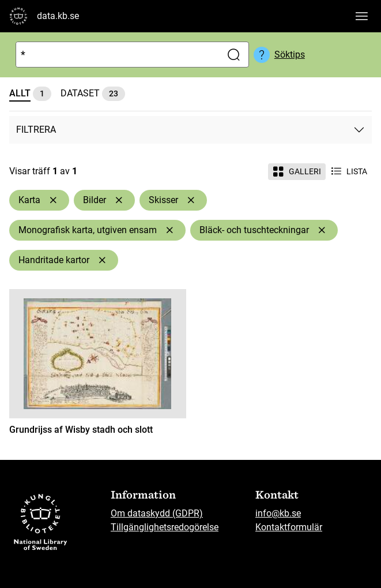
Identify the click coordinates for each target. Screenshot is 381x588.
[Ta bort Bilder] (119, 200)
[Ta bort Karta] (53, 200)
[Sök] (116, 55)
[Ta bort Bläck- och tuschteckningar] (322, 230)
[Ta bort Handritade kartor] (102, 260)
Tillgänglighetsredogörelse (165, 527)
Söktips (290, 55)
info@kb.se (278, 513)
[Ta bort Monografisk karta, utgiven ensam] (169, 230)
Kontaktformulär (289, 527)
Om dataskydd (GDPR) (157, 513)
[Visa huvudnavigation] (361, 16)
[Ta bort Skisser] (191, 200)
